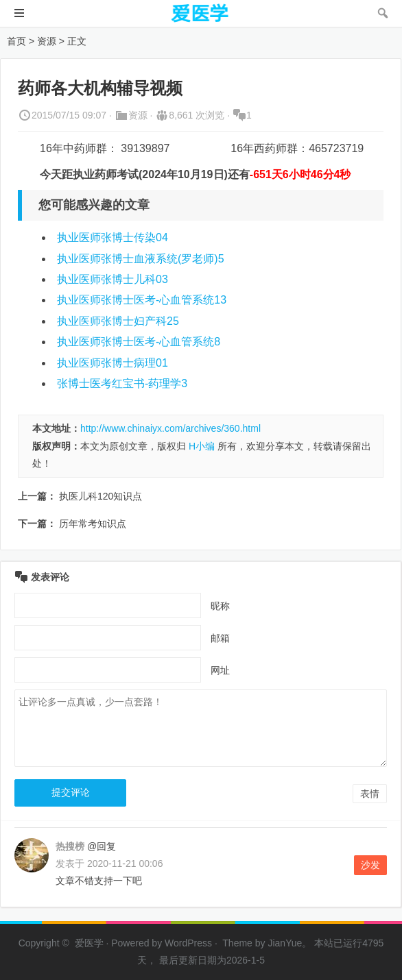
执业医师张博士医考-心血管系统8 (139, 342)
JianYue (285, 943)
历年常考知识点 (93, 524)
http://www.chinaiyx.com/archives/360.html (170, 428)
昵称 (220, 606)
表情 (370, 794)
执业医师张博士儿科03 (113, 279)
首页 (16, 41)
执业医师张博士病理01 (113, 363)
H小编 (202, 446)
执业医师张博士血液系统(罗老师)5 (141, 259)
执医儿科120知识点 (100, 496)
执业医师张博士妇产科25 (118, 321)
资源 (47, 41)
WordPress (188, 943)
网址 (220, 670)
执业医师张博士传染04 (113, 237)
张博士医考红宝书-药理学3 (122, 383)
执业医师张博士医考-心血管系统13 (142, 300)
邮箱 (220, 638)
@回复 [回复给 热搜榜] (100, 846)
